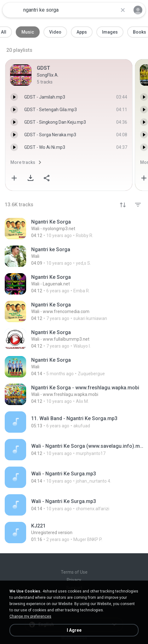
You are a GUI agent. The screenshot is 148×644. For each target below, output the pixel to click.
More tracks (23, 162)
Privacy (74, 580)
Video (55, 32)
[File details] (71, 229)
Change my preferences (30, 616)
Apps (82, 32)
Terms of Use (74, 572)
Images (110, 32)
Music (28, 32)
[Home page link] (12, 10)
